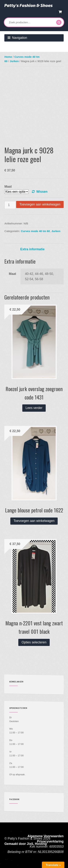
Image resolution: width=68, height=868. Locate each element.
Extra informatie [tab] (32, 249)
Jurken (14, 61)
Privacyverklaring (50, 841)
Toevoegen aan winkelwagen (40, 204)
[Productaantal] (10, 205)
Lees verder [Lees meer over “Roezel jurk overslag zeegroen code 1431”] (34, 408)
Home (8, 57)
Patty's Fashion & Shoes (28, 5)
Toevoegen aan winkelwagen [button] (34, 521)
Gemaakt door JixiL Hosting (25, 844)
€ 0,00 (60, 12)
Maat (8, 187)
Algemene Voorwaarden (45, 836)
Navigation (19, 38)
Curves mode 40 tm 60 (35, 231)
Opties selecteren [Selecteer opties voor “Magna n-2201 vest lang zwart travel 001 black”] (34, 642)
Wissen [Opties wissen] (42, 192)
